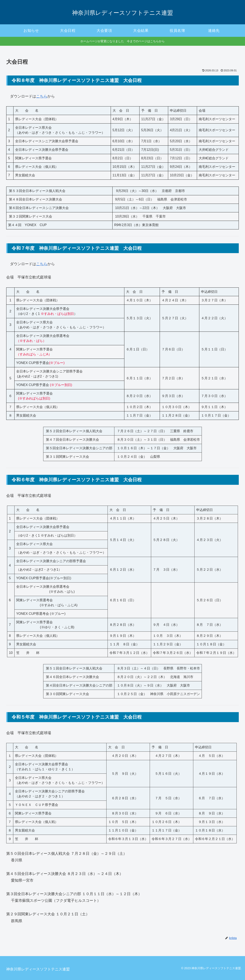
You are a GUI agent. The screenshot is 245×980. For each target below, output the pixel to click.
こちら (42, 96)
